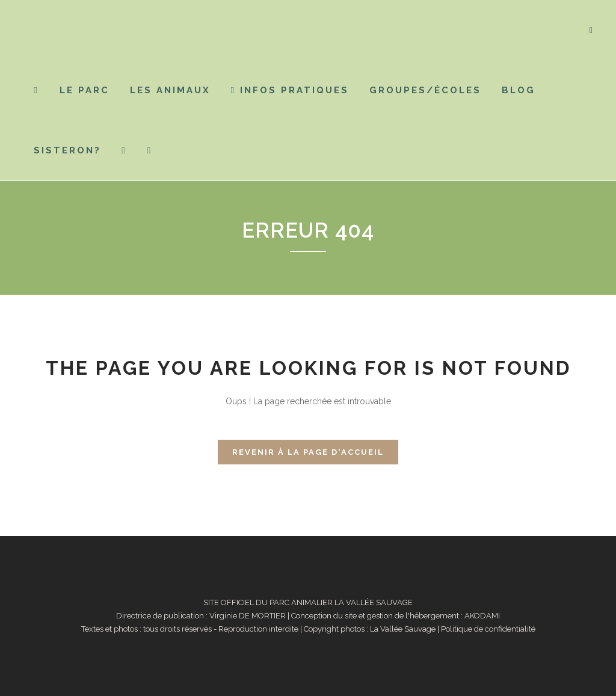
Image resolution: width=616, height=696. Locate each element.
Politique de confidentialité (488, 629)
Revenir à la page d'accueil (308, 452)
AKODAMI (482, 616)
